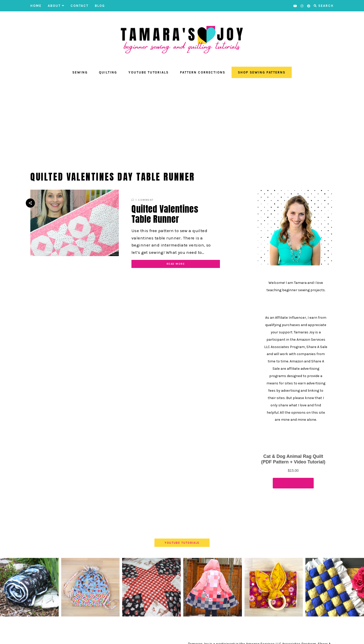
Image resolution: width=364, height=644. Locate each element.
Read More (176, 264)
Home (36, 6)
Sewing (80, 72)
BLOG (100, 6)
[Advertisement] (182, 122)
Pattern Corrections (203, 72)
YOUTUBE (89, 636)
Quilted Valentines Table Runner (165, 214)
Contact (79, 6)
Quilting (108, 72)
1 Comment (143, 200)
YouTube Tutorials (149, 72)
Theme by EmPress (266, 636)
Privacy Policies (177, 636)
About (56, 6)
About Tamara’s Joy (119, 636)
